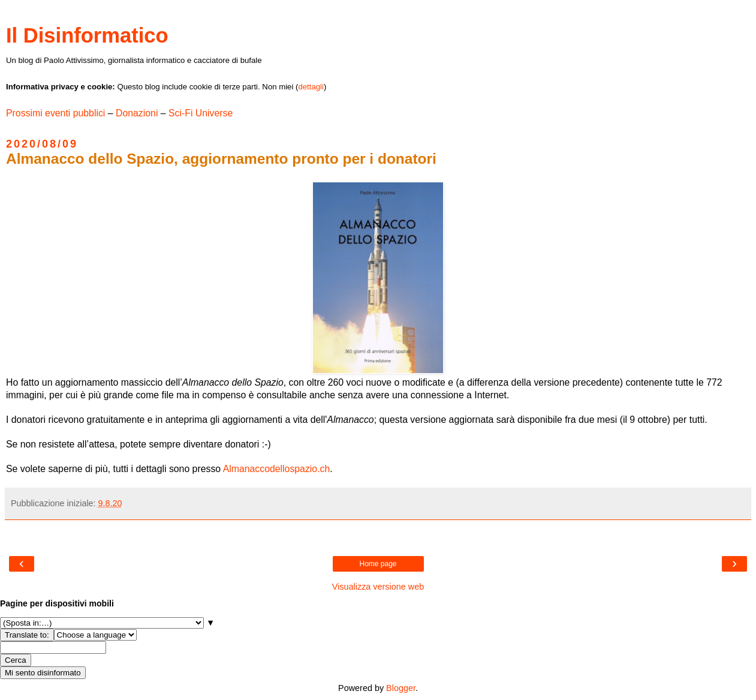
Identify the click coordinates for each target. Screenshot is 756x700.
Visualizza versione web (378, 587)
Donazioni (137, 113)
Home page (378, 564)
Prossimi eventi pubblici (55, 113)
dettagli (311, 87)
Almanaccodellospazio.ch (277, 469)
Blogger (401, 688)
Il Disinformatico (87, 35)
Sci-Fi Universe (201, 113)
